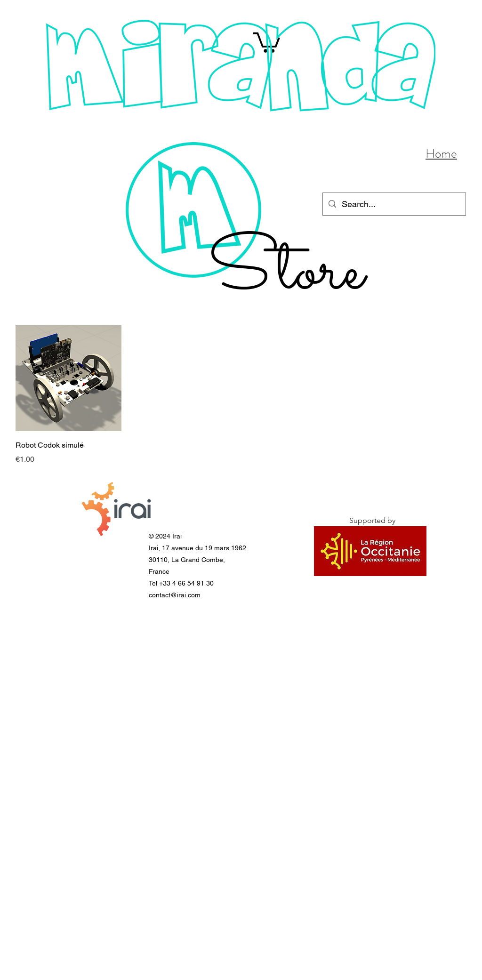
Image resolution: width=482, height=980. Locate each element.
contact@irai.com (175, 595)
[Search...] (394, 204)
